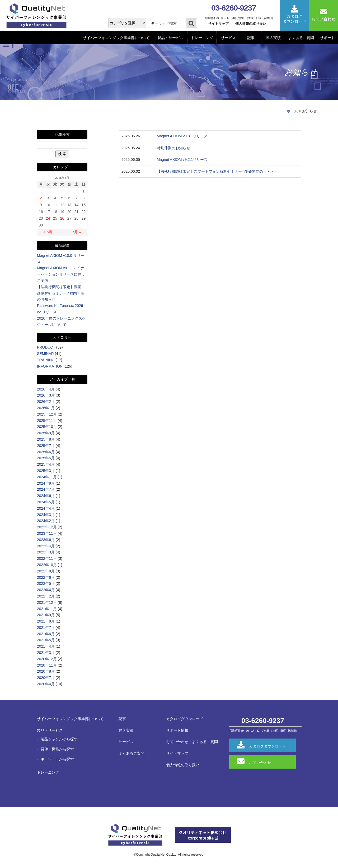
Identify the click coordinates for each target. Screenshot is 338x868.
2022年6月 (46, 577)
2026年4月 (46, 389)
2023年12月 (47, 527)
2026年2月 (46, 402)
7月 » (76, 232)
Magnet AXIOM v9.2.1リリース (182, 160)
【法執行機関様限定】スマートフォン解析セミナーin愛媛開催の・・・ (216, 171)
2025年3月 (46, 471)
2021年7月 (46, 628)
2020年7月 (46, 678)
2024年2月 (46, 521)
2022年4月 (46, 590)
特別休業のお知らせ (173, 148)
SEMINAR (45, 354)
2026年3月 (46, 395)
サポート (327, 38)
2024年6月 (46, 496)
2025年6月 (46, 452)
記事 (251, 38)
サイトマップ (218, 24)
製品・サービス (170, 38)
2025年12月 (47, 414)
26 (62, 218)
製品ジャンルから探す (59, 739)
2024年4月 (46, 508)
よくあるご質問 (301, 38)
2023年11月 (47, 533)
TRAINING (46, 360)
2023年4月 (46, 546)
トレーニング (202, 38)
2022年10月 (47, 565)
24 (48, 218)
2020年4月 (46, 684)
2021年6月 (46, 634)
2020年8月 (46, 671)
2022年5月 (46, 584)
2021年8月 (46, 621)
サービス (228, 38)
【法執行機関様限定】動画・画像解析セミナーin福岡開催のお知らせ (61, 293)
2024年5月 (46, 502)
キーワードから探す (57, 759)
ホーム (292, 111)
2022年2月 (46, 596)
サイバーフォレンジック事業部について (116, 38)
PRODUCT (46, 347)
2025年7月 (46, 446)
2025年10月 (47, 427)
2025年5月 (46, 458)
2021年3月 (46, 653)
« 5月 (48, 232)
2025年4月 (46, 464)
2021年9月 (46, 615)
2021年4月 (46, 646)
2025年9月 (46, 433)
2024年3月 (46, 515)
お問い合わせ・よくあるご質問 (192, 742)
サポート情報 (177, 730)
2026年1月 (46, 408)
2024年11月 (47, 477)
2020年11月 (47, 665)
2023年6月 (46, 540)
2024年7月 (46, 489)
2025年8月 (46, 439)
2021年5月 (46, 640)
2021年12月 (47, 602)
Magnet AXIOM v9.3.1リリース (182, 136)
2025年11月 (47, 421)
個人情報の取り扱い (251, 24)
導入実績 (273, 38)
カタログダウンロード (185, 719)
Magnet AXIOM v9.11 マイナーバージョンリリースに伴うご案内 (61, 274)
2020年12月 (47, 659)
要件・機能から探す (57, 749)
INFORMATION (50, 366)
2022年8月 (46, 571)
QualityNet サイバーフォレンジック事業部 (38, 16)
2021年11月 (47, 609)
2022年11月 (47, 558)
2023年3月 (46, 552)
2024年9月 (46, 483)
